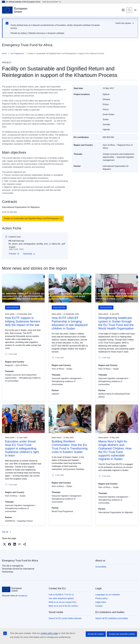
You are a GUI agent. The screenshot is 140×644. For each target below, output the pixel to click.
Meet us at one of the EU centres (63, 606)
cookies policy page (49, 633)
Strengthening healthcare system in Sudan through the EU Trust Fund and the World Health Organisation (116, 323)
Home (4, 53)
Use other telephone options (61, 598)
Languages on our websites (108, 595)
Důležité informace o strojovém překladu (46, 33)
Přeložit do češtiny (19, 33)
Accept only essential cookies (122, 634)
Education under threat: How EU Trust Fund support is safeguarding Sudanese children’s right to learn (22, 448)
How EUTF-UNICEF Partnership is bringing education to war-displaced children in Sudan (70, 323)
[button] (14, 254)
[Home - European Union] (15, 10)
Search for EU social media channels (65, 618)
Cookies (99, 606)
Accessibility (101, 567)
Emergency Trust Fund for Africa (20, 561)
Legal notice (101, 602)
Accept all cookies (96, 634)
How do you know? (52, 2)
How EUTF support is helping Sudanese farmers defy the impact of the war (23, 321)
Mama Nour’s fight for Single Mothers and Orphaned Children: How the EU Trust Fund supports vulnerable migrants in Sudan (115, 450)
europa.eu (23, 596)
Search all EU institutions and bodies (112, 618)
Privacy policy (101, 598)
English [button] (123, 10)
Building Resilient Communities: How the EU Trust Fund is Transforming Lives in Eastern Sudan (70, 447)
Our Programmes (17, 53)
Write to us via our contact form (63, 602)
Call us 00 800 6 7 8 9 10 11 (61, 595)
